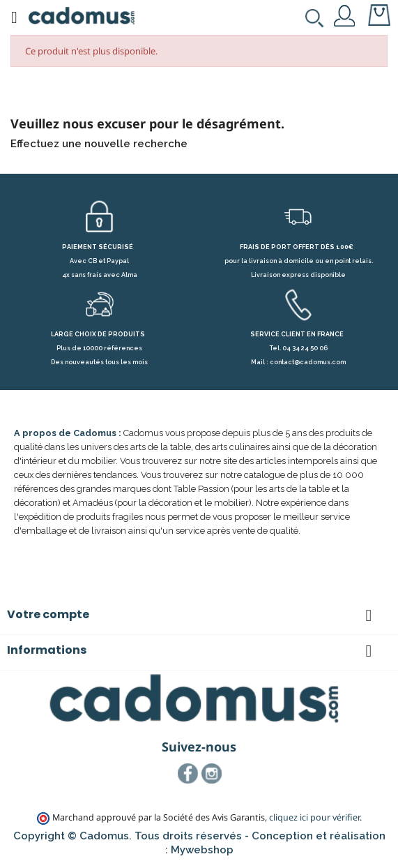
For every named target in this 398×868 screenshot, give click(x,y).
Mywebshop (202, 850)
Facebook (188, 774)
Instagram (212, 774)
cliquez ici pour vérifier (314, 817)
